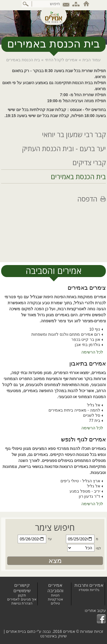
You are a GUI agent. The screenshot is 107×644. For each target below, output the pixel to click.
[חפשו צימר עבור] (79, 548)
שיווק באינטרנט (53, 636)
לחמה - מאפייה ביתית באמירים (74, 410)
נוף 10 (95, 329)
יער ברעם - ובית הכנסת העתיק (64, 148)
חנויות (55, 595)
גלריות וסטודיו (89, 590)
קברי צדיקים (89, 162)
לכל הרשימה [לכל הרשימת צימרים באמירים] (92, 352)
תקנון (22, 595)
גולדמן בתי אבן (87, 345)
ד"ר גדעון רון (90, 496)
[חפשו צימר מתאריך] (79, 539)
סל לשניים (92, 415)
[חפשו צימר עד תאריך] (32, 539)
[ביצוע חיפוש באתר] (26, 4)
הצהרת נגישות (22, 603)
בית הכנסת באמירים (78, 176)
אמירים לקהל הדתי (61, 60)
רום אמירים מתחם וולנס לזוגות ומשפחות (66, 334)
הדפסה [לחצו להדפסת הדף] (87, 199)
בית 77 (95, 420)
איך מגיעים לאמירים (22, 599)
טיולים (55, 603)
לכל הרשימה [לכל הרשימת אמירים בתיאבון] (92, 428)
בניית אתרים (16, 631)
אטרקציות (55, 599)
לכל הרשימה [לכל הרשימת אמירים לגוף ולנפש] (92, 504)
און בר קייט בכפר (86, 339)
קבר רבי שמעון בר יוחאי (74, 134)
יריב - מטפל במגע (85, 491)
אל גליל (94, 405)
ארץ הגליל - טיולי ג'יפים (80, 481)
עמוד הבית (92, 60)
